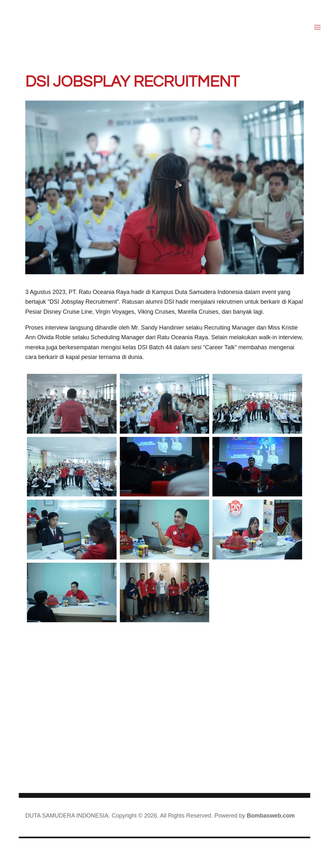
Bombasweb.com (271, 816)
